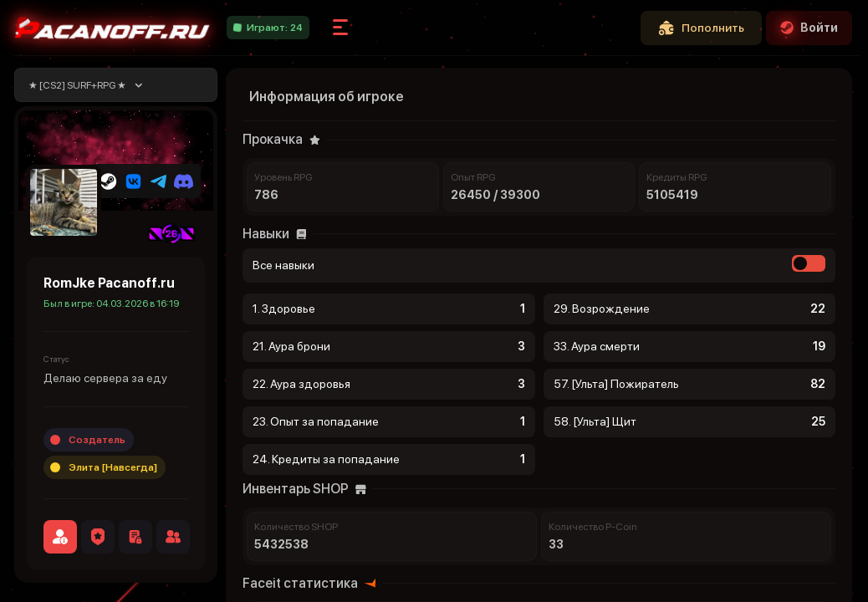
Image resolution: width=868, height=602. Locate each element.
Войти (809, 28)
